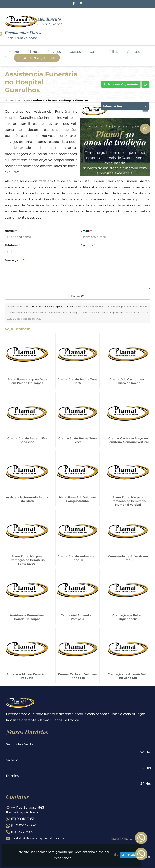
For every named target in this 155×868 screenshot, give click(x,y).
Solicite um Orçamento (121, 84)
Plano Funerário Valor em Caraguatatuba (77, 499)
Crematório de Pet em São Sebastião (27, 440)
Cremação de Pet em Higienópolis (128, 617)
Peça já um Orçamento (37, 58)
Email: (86, 231)
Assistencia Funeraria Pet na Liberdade (27, 499)
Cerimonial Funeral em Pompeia (77, 617)
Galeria (95, 52)
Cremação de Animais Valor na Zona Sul (128, 676)
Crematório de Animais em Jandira (77, 558)
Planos (33, 52)
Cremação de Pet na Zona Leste (78, 440)
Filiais (114, 52)
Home (14, 52)
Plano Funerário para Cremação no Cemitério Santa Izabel (27, 560)
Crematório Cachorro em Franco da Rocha (128, 381)
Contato (134, 52)
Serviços (54, 52)
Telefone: (13, 245)
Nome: (11, 231)
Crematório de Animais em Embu (128, 558)
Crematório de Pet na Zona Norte (78, 381)
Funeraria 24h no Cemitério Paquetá (27, 676)
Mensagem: (15, 260)
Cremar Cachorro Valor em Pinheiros (78, 676)
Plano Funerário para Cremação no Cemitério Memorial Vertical (128, 501)
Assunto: (88, 245)
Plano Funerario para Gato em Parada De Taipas (27, 381)
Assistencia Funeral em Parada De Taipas (27, 617)
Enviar (77, 296)
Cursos (75, 52)
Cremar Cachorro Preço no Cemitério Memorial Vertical (128, 440)
